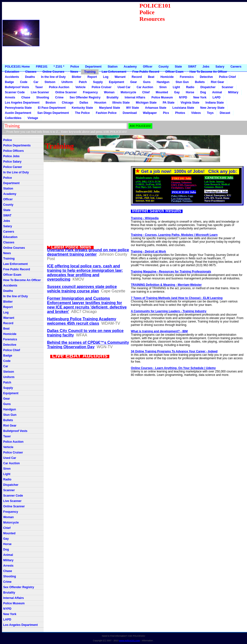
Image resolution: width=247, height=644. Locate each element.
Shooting (43, 97)
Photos (180, 113)
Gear (133, 82)
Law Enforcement (114, 72)
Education (12, 72)
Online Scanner (66, 92)
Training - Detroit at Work (148, 251)
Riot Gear (217, 82)
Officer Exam (174, 72)
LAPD (216, 97)
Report (92, 77)
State (178, 67)
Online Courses (53, 72)
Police (75, 67)
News (74, 72)
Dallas (84, 103)
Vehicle (80, 87)
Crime (59, 97)
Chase (26, 97)
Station (113, 67)
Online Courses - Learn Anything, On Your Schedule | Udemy (173, 368)
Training (90, 72)
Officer (148, 67)
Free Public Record (146, 72)
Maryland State (109, 108)
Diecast (225, 113)
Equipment (116, 82)
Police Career (13, 167)
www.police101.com (130, 641)
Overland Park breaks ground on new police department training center (88, 252)
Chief (146, 92)
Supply (98, 82)
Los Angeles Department (22, 103)
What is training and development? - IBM (159, 331)
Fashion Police (106, 113)
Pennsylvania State (18, 108)
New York (200, 97)
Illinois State (121, 103)
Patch (83, 82)
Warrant (120, 77)
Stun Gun (182, 82)
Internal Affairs (135, 97)
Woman (109, 92)
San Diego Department (53, 113)
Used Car (124, 87)
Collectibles (13, 118)
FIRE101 (42, 67)
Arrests (10, 97)
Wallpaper (150, 113)
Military (233, 92)
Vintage (33, 118)
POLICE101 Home (17, 67)
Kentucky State (82, 108)
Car (36, 82)
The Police (82, 113)
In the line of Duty (53, 77)
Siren (163, 87)
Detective (206, 77)
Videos (196, 113)
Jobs (206, 67)
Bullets (200, 82)
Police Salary (12, 162)
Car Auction (145, 87)
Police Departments (17, 145)
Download (130, 113)
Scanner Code (15, 92)
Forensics (187, 77)
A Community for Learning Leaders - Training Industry (169, 311)
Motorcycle (128, 92)
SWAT (192, 67)
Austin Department (18, 113)
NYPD (183, 97)
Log (106, 77)
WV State (133, 108)
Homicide (167, 77)
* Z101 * (59, 67)
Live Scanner (40, 92)
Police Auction (59, 87)
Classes (31, 72)
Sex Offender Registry (85, 97)
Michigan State (146, 103)
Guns (147, 82)
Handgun (163, 82)
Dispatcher (208, 87)
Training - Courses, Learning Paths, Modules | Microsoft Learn (174, 235)
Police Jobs (11, 156)
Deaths (30, 77)
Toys (210, 113)
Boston (51, 103)
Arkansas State (156, 108)
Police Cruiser (102, 87)
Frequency (90, 92)
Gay (177, 92)
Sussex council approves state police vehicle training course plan (82, 289)
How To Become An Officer (208, 72)
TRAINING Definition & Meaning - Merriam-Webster (166, 285)
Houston (100, 103)
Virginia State (190, 103)
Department (93, 67)
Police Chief (228, 77)
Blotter (77, 77)
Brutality (113, 97)
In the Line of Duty (16, 172)
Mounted (162, 92)
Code (24, 82)
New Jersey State (212, 108)
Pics (166, 113)
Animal (217, 92)
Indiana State (215, 103)
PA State (169, 103)
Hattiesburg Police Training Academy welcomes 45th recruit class (82, 321)
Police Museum (162, 97)
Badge (9, 82)
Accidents (12, 77)
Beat (151, 77)
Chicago (68, 103)
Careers (236, 67)
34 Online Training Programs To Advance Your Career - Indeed (174, 351)
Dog (203, 92)
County (164, 67)
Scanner (228, 87)
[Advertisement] (210, 33)
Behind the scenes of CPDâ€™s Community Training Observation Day (88, 345)
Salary (220, 67)
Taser (39, 87)
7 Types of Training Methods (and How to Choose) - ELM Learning (177, 298)
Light (176, 87)
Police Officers (13, 151)
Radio (190, 87)
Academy (130, 67)
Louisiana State (183, 108)
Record (137, 77)
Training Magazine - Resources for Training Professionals (171, 272)
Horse (190, 92)
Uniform (67, 82)
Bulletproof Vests (17, 87)
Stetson (50, 82)
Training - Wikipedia (145, 218)
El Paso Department (52, 108)
